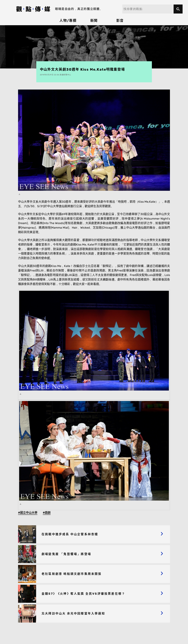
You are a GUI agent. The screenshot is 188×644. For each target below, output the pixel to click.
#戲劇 (47, 513)
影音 (120, 21)
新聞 (94, 21)
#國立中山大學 (28, 513)
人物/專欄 (68, 21)
